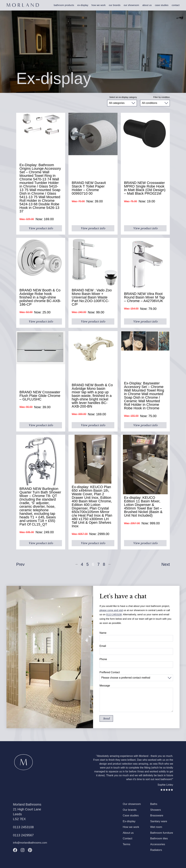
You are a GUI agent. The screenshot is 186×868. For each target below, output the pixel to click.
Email (103, 646)
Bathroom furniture (162, 833)
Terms (126, 844)
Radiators (156, 850)
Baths (154, 804)
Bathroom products (64, 5)
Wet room (156, 827)
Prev (20, 564)
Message (105, 686)
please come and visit (111, 610)
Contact (176, 5)
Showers (156, 810)
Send (106, 719)
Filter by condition (162, 97)
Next (166, 564)
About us (147, 5)
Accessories (158, 844)
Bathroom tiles (159, 838)
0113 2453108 (114, 614)
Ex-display (83, 5)
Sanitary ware (159, 821)
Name (103, 633)
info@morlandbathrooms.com (30, 843)
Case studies (162, 5)
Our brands (115, 5)
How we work (99, 5)
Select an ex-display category (123, 97)
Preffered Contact (110, 672)
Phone (103, 659)
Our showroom (131, 5)
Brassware (157, 815)
